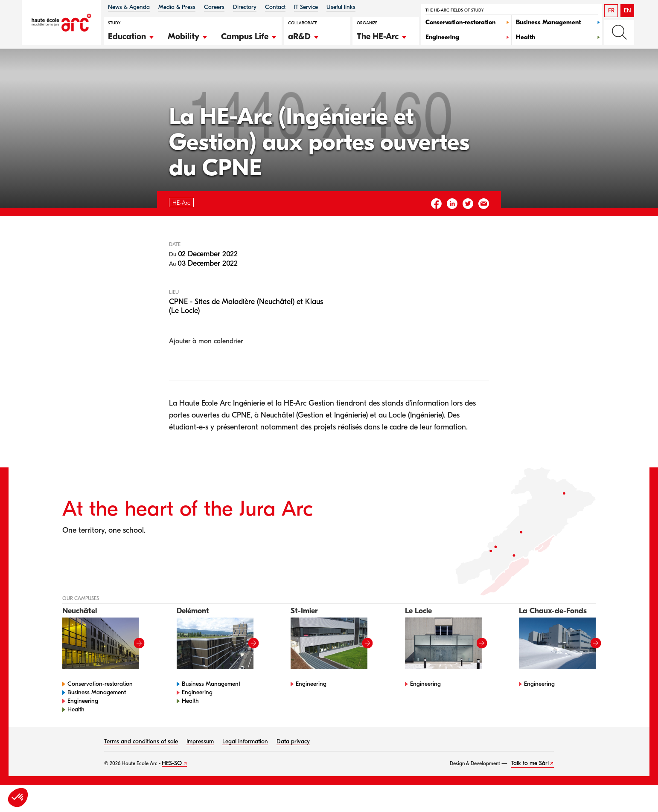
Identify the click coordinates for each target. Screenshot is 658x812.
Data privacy (293, 769)
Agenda (112, 72)
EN (627, 10)
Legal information (245, 769)
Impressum (200, 769)
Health (76, 737)
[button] (131, 35)
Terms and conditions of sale (141, 769)
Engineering (83, 728)
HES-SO (172, 790)
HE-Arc (79, 72)
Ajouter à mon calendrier (206, 368)
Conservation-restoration (100, 711)
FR (611, 10)
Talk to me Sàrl (530, 790)
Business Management (97, 720)
